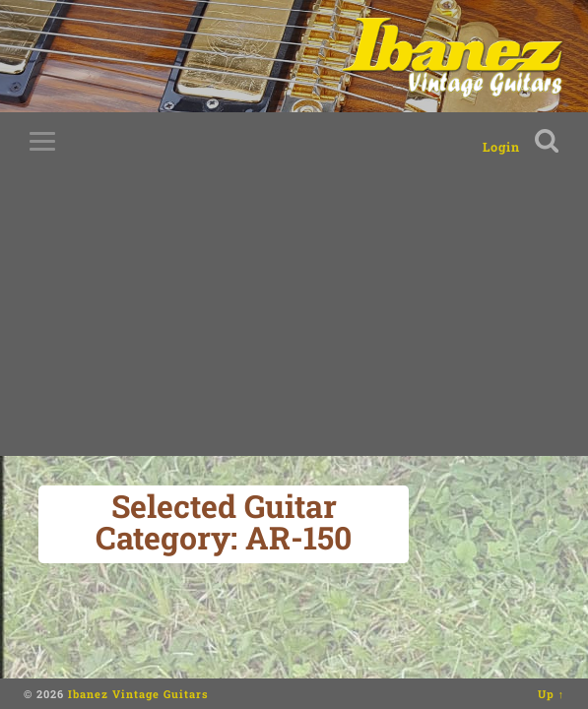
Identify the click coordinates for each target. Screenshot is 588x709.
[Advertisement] (294, 318)
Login (501, 147)
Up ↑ (552, 694)
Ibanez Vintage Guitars (138, 694)
